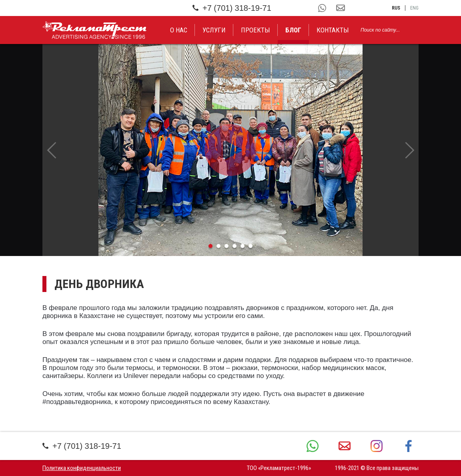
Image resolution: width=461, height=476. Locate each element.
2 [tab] (218, 246)
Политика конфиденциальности (82, 468)
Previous (51, 150)
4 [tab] (235, 246)
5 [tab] (243, 246)
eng (414, 8)
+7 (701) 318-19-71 (232, 8)
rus (396, 8)
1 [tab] (210, 246)
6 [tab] (251, 246)
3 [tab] (226, 246)
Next (410, 150)
